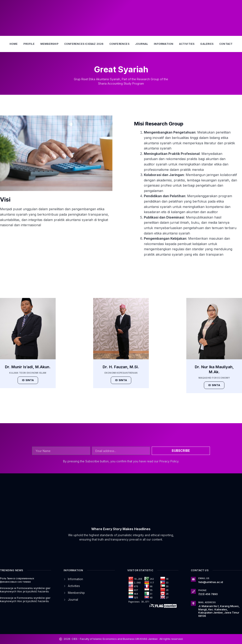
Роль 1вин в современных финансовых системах (17, 580)
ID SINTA (28, 380)
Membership (49, 44)
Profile (29, 44)
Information (164, 44)
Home (14, 44)
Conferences (119, 44)
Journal (142, 44)
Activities (187, 44)
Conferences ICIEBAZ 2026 (84, 44)
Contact (226, 44)
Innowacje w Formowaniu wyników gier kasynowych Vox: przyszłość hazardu (25, 590)
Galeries (207, 44)
